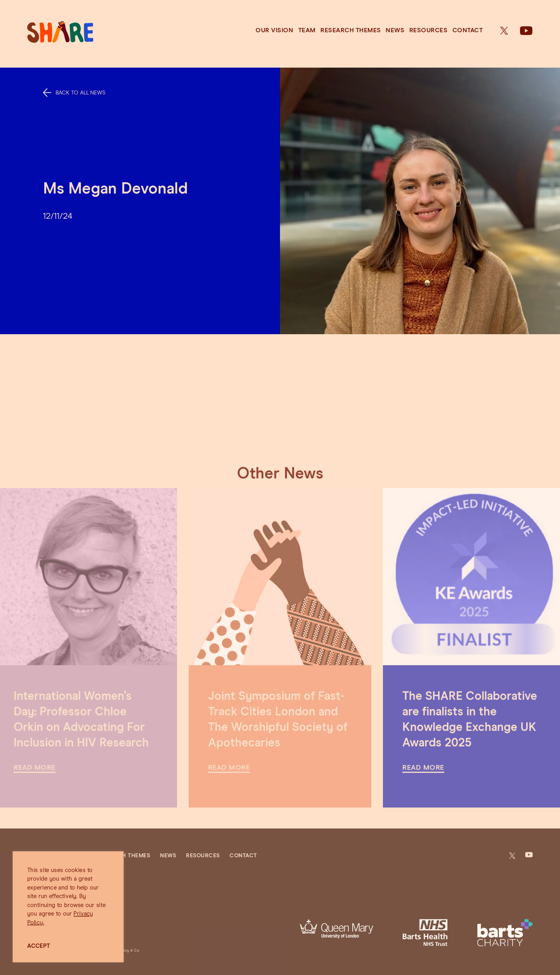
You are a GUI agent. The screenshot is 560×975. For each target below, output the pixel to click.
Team (307, 30)
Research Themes (351, 30)
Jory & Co (130, 951)
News (395, 30)
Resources (429, 30)
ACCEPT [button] (39, 946)
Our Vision (274, 30)
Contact (468, 30)
